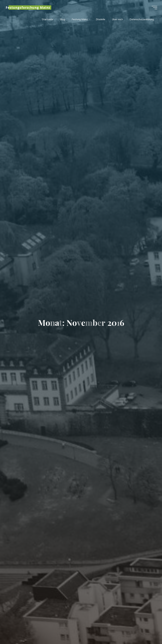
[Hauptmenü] (154, 8)
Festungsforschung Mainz (28, 7)
